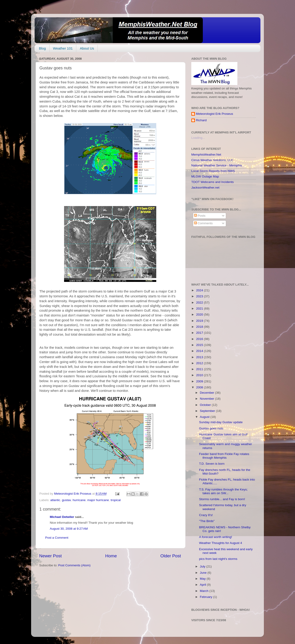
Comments (203, 223)
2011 (200, 369)
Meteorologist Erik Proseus (214, 114)
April (203, 585)
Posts (200, 216)
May (203, 579)
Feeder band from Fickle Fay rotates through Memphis (224, 456)
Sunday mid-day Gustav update (221, 422)
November (207, 399)
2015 (200, 345)
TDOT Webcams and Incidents (212, 182)
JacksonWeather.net (205, 188)
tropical (116, 500)
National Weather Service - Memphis (217, 165)
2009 (200, 381)
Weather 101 (63, 48)
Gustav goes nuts (211, 428)
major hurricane (98, 500)
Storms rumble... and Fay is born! (222, 499)
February (206, 597)
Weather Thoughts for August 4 (221, 543)
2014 (200, 351)
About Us (87, 48)
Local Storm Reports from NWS (213, 171)
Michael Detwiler (62, 517)
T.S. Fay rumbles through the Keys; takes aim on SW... (223, 491)
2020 (200, 315)
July (203, 566)
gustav (66, 500)
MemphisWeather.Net (206, 155)
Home (111, 556)
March (205, 591)
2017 (200, 333)
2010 (200, 375)
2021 (200, 309)
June (204, 573)
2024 (200, 290)
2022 (200, 303)
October (206, 405)
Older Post (171, 556)
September (208, 411)
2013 (200, 357)
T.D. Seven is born (212, 464)
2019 (200, 321)
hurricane (79, 500)
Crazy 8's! (206, 515)
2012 (200, 363)
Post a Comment (57, 538)
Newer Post (50, 556)
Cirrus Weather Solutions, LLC (212, 160)
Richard (201, 120)
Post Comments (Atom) (74, 565)
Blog (42, 48)
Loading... (198, 138)
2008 (200, 387)
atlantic (55, 500)
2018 (200, 327)
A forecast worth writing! (216, 537)
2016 (200, 339)
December (207, 393)
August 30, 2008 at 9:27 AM (69, 529)
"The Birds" (207, 521)
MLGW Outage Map (205, 176)
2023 (200, 296)
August (205, 417)
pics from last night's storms (218, 559)
